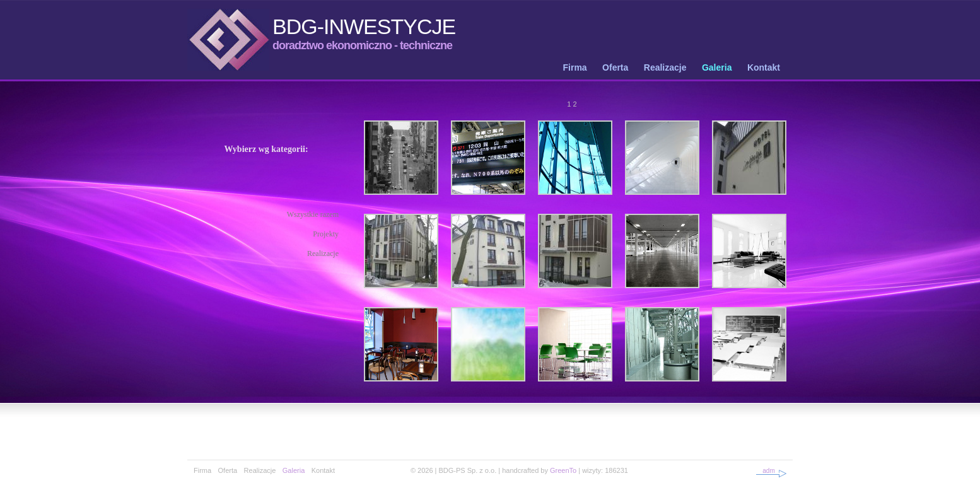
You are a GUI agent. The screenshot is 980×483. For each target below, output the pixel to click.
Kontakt (764, 67)
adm (768, 471)
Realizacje (665, 67)
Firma (575, 67)
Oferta (615, 67)
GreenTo (563, 470)
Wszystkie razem (313, 214)
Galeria (717, 67)
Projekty (326, 234)
